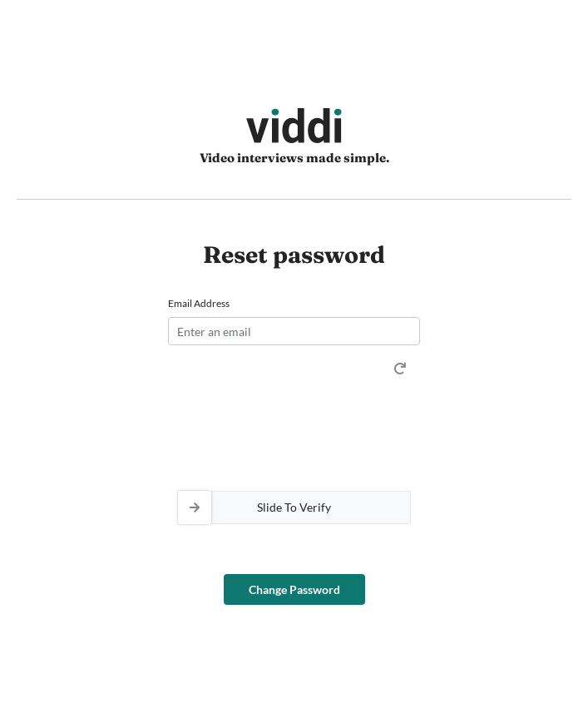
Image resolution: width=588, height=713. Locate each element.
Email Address (199, 303)
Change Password (294, 589)
